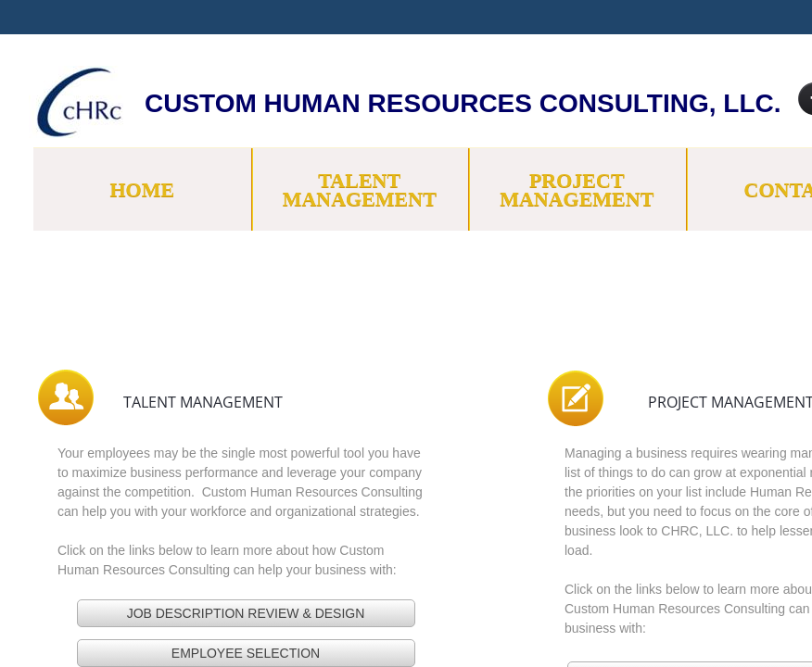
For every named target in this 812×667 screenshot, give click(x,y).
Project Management (577, 189)
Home (142, 189)
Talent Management (360, 189)
